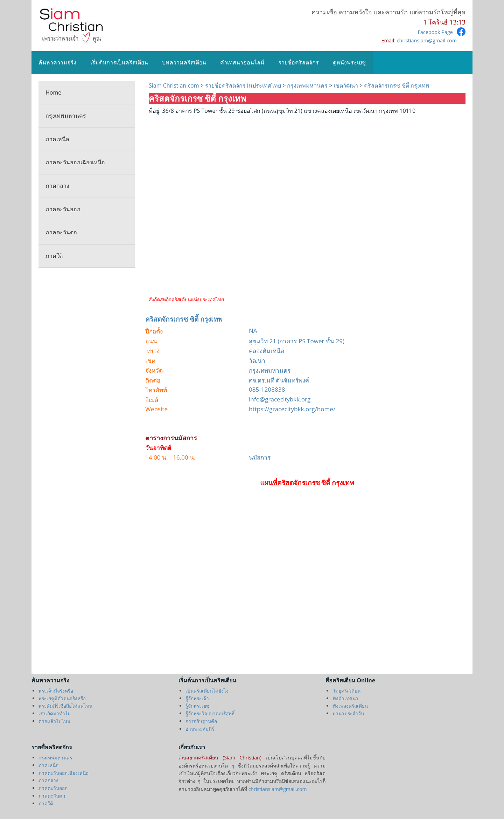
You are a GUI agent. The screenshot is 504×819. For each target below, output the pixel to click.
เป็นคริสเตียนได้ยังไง (207, 691)
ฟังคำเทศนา (345, 698)
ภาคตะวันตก (61, 232)
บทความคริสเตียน (184, 62)
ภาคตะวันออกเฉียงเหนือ (75, 162)
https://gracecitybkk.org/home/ (292, 409)
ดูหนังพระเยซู (349, 62)
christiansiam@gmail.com (427, 40)
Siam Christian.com (175, 85)
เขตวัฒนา (346, 85)
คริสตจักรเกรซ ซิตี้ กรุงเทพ (396, 85)
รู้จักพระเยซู (197, 706)
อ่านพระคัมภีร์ (200, 729)
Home (53, 92)
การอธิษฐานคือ (201, 721)
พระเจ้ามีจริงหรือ (56, 691)
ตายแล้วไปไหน (54, 721)
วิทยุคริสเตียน (346, 691)
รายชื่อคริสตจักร (299, 62)
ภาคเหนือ (57, 139)
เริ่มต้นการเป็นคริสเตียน (119, 62)
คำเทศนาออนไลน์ (242, 62)
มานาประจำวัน (348, 713)
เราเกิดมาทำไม (55, 713)
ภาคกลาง (57, 186)
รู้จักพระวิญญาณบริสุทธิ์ (210, 713)
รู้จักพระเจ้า (197, 698)
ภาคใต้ (54, 256)
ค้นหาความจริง (57, 62)
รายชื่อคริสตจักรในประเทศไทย (243, 85)
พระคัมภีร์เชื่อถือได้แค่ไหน (65, 706)
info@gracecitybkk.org (280, 399)
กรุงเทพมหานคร (66, 116)
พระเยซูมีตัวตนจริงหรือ (62, 698)
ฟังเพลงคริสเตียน (350, 706)
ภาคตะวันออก (63, 209)
